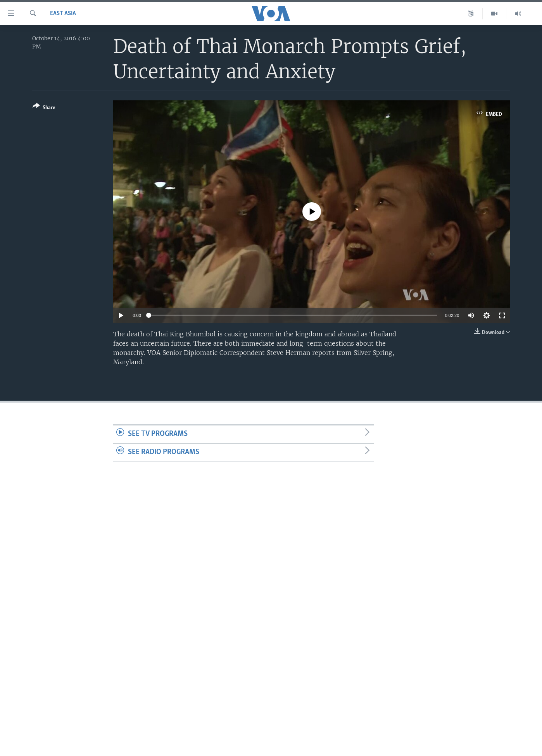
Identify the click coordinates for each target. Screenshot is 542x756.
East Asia (63, 14)
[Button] (44, 108)
